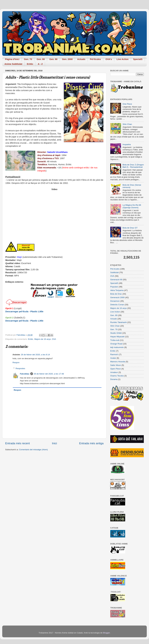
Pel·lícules (95, 59)
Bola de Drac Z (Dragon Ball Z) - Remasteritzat (133, 166)
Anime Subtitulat (13, 64)
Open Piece (116, 369)
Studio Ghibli (116, 333)
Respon (16, 362)
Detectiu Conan (117, 305)
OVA (54, 339)
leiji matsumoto (117, 347)
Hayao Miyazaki (117, 337)
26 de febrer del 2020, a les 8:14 (35, 355)
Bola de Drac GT (130, 228)
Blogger (106, 633)
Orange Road (116, 344)
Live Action (122, 59)
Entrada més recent (18, 443)
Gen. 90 (53, 59)
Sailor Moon (116, 365)
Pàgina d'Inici (12, 59)
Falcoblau (25, 374)
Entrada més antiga (91, 443)
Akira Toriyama (117, 290)
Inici (55, 443)
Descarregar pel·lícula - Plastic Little (24, 312)
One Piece (127, 104)
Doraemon (115, 301)
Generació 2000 (117, 297)
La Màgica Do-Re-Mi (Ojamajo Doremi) (132, 206)
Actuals (81, 59)
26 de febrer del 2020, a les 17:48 (49, 374)
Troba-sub (115, 340)
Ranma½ (114, 354)
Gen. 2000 (67, 59)
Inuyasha (127, 144)
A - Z (40, 64)
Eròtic (30, 64)
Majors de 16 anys (42, 339)
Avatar (113, 358)
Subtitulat (114, 272)
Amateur (114, 372)
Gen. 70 (28, 59)
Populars (114, 287)
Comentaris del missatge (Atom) (33, 450)
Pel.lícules (115, 269)
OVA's (109, 59)
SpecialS (138, 59)
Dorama (114, 379)
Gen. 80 (41, 59)
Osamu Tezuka (117, 376)
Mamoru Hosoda (118, 362)
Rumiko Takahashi (118, 322)
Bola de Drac (116, 294)
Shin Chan (127, 124)
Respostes (20, 369)
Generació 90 (116, 280)
